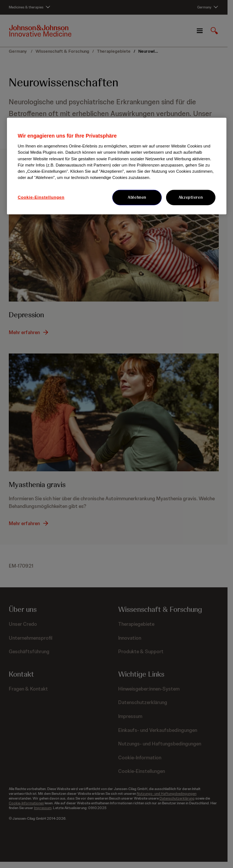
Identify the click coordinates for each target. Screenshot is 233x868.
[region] (117, 166)
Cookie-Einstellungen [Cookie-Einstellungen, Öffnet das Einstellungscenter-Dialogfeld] (41, 197)
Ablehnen (137, 197)
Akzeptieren (191, 197)
